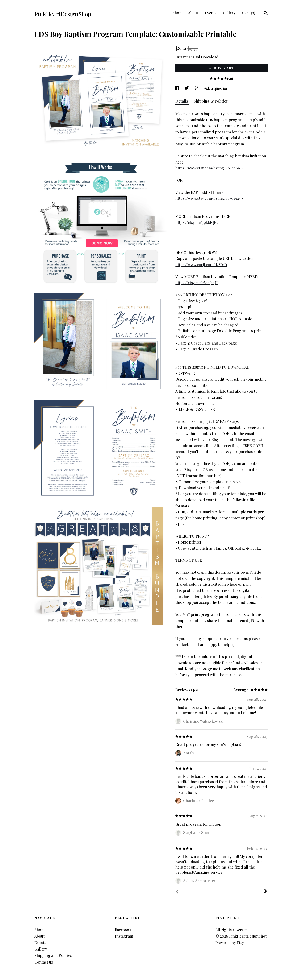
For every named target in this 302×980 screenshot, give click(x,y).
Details (182, 101)
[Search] (266, 14)
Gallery (229, 13)
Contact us (44, 962)
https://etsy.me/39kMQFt (196, 222)
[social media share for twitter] (187, 88)
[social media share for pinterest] (197, 88)
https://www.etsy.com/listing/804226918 (209, 168)
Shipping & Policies (211, 101)
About (193, 13)
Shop (177, 13)
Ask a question (216, 88)
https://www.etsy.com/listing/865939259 (209, 198)
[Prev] (177, 892)
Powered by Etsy (230, 943)
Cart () (249, 13)
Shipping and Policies (53, 955)
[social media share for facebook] (178, 88)
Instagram (124, 936)
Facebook (123, 930)
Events (211, 13)
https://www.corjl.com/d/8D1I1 (201, 265)
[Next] (266, 892)
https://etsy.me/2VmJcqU (196, 283)
